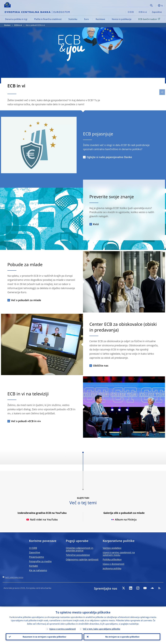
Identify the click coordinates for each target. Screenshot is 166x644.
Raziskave (100, 19)
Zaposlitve (157, 12)
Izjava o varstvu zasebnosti (63, 628)
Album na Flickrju (124, 520)
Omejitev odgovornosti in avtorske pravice (80, 549)
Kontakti (33, 566)
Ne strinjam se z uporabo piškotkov (122, 636)
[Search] (136, 5)
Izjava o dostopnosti (114, 564)
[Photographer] (164, 248)
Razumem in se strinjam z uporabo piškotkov (44, 636)
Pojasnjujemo (37, 557)
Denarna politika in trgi (16, 19)
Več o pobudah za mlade (26, 300)
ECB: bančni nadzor (150, 19)
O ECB (131, 12)
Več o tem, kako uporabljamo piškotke (102, 628)
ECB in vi (143, 12)
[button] (155, 5)
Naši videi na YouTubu (42, 520)
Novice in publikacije (122, 19)
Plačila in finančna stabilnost (48, 19)
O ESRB (33, 548)
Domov (7, 25)
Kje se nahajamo (38, 570)
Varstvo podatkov (112, 548)
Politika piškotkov (112, 559)
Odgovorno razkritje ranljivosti (82, 559)
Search (151, 5)
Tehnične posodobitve (78, 555)
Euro (86, 19)
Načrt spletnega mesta (14, 577)
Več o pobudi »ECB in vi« (26, 421)
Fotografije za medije (40, 561)
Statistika (73, 19)
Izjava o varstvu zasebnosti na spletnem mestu (119, 554)
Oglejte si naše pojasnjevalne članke (109, 157)
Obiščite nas (101, 366)
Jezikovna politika (112, 568)
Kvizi (96, 224)
